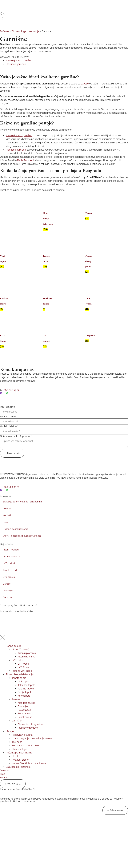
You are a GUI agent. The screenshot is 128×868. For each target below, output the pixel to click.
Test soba (17, 750)
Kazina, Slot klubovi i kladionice (29, 771)
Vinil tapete (9, 582)
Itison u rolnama (27, 664)
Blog (5, 527)
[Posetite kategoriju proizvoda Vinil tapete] (5, 260)
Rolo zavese (24, 718)
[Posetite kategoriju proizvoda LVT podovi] (47, 340)
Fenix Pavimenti (26, 165)
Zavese (7, 589)
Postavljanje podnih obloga (27, 753)
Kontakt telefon (9, 431)
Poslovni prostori (21, 767)
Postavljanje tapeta (22, 742)
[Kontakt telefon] (64, 436)
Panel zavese (25, 725)
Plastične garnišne (16, 155)
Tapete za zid (10, 575)
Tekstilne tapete (26, 693)
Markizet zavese (27, 710)
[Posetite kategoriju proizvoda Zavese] (90, 215)
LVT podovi (9, 568)
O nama (7, 513)
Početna (5, 36)
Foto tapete (24, 703)
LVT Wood (23, 671)
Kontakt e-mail (9, 422)
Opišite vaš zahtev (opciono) (16, 441)
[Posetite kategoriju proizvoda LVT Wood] (90, 303)
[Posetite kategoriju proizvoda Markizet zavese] (47, 303)
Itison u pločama (12, 562)
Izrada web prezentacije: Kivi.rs (17, 616)
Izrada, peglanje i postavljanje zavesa (32, 746)
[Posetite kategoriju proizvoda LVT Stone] (5, 340)
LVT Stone (23, 675)
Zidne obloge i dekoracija (25, 36)
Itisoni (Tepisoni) (12, 555)
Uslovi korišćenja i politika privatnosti (23, 541)
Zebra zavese (25, 721)
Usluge (10, 739)
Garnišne (8, 602)
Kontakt (7, 520)
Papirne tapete (26, 696)
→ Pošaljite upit (12, 458)
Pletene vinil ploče (22, 678)
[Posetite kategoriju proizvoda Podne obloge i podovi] (90, 263)
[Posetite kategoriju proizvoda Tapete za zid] (47, 260)
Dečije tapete (25, 700)
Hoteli (15, 764)
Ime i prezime (8, 412)
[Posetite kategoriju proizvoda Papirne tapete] (5, 303)
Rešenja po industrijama (16, 534)
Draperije (8, 596)
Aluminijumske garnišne (31, 732)
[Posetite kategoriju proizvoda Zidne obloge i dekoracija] (47, 220)
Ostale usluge (19, 757)
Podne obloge (14, 654)
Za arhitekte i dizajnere (18, 774)
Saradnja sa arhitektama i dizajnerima (23, 507)
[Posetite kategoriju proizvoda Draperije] (90, 338)
